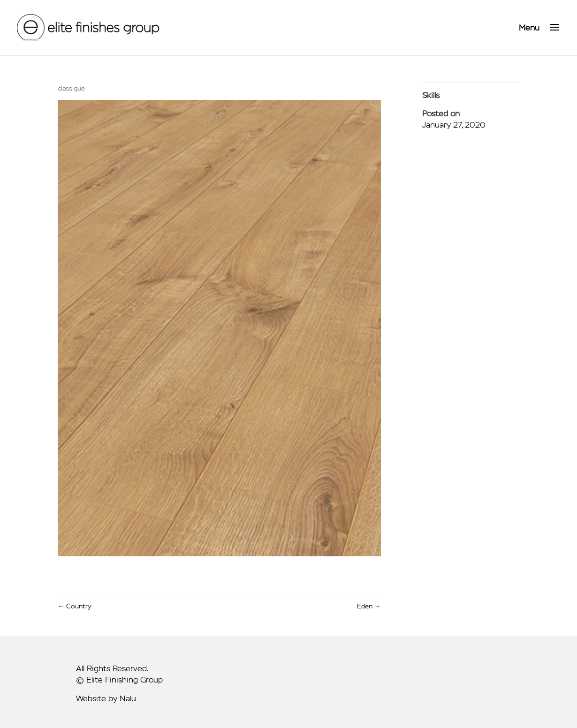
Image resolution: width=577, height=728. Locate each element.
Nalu (128, 698)
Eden (369, 606)
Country (74, 606)
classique (71, 88)
